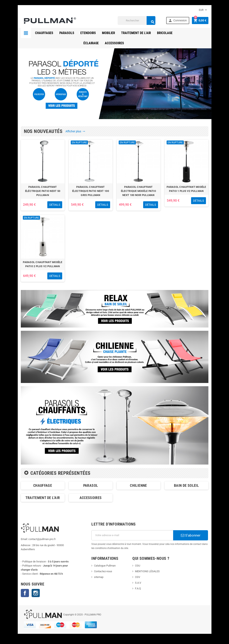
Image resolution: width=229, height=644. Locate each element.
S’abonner (191, 535)
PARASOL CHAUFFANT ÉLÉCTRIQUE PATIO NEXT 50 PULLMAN (43, 191)
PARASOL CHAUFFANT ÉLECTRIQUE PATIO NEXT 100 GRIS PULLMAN (91, 191)
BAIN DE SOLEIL (186, 485)
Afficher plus (75, 131)
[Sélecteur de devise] (203, 10)
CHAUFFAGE (43, 485)
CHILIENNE (138, 485)
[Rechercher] (137, 20)
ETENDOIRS (88, 33)
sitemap (99, 577)
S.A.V (138, 583)
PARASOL (91, 485)
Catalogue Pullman (105, 566)
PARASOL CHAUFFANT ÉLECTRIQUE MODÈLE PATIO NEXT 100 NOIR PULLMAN (138, 191)
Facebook (25, 593)
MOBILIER (108, 33)
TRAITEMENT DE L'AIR (136, 33)
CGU (138, 566)
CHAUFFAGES (44, 33)
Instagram (36, 593)
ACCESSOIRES (115, 43)
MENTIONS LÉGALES (147, 571)
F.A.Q (138, 588)
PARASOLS (67, 33)
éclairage (186, 33)
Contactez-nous (103, 571)
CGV (138, 577)
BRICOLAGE (165, 33)
